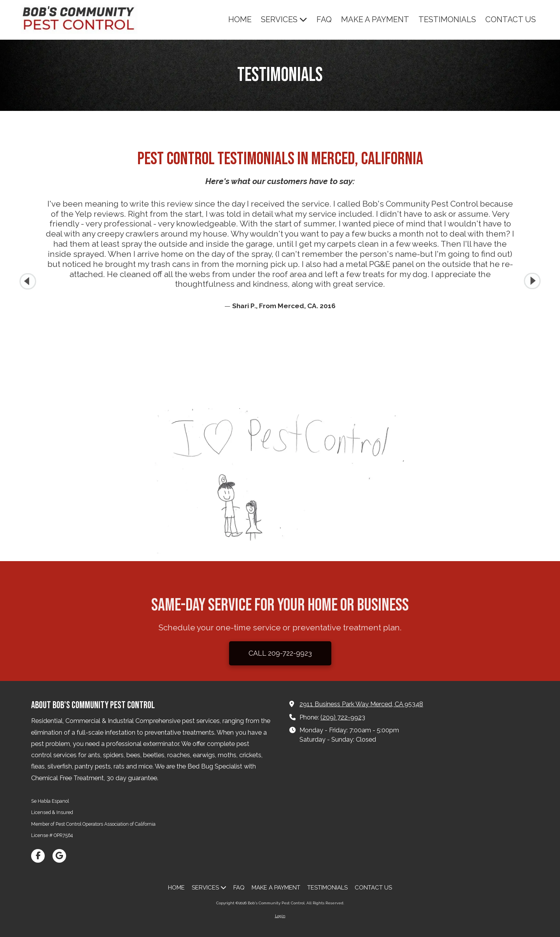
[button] (532, 281)
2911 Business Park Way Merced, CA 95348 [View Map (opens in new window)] (361, 704)
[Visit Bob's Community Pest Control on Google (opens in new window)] (59, 856)
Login (280, 916)
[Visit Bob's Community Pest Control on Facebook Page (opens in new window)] (38, 856)
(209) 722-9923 (343, 717)
